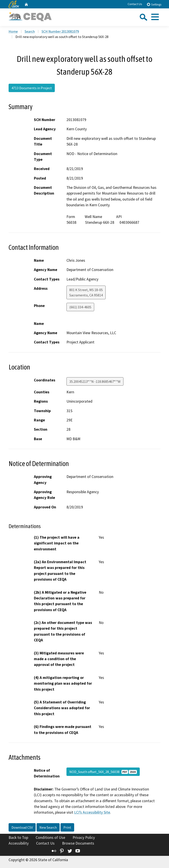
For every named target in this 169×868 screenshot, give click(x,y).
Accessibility (19, 843)
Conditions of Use (50, 838)
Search (30, 31)
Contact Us (135, 4)
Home (13, 31)
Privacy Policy (84, 838)
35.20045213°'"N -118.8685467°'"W (95, 381)
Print (67, 827)
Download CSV (22, 827)
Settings (154, 4)
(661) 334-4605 (80, 307)
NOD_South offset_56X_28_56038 (103, 772)
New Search (48, 827)
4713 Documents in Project (32, 88)
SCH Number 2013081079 (60, 31)
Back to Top (18, 838)
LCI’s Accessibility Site (92, 812)
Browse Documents (78, 843)
